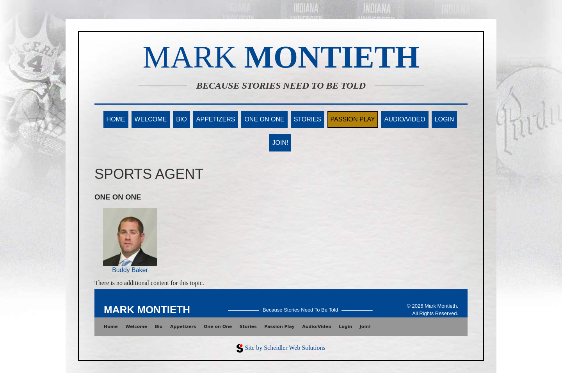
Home (116, 119)
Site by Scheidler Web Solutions (285, 348)
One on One (264, 119)
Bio (181, 119)
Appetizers (216, 119)
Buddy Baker (130, 270)
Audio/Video (405, 119)
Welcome (151, 119)
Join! (280, 143)
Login (445, 119)
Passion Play (353, 119)
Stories (308, 119)
